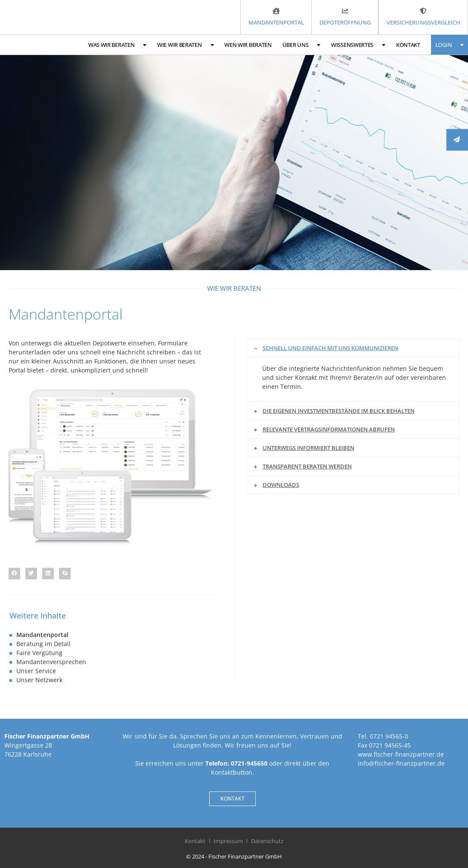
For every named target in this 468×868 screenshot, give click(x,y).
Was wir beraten (117, 45)
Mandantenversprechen (51, 662)
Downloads (281, 485)
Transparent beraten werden (307, 466)
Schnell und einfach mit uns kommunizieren (330, 348)
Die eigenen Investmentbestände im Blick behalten (339, 411)
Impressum (228, 841)
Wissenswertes (358, 45)
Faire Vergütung (39, 653)
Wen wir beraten (248, 45)
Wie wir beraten (185, 45)
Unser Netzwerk (39, 680)
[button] (14, 574)
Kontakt (408, 45)
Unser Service (36, 671)
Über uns (301, 45)
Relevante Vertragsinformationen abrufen (329, 429)
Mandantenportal (42, 635)
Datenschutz (267, 841)
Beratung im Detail (43, 644)
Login (449, 45)
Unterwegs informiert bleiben (308, 448)
